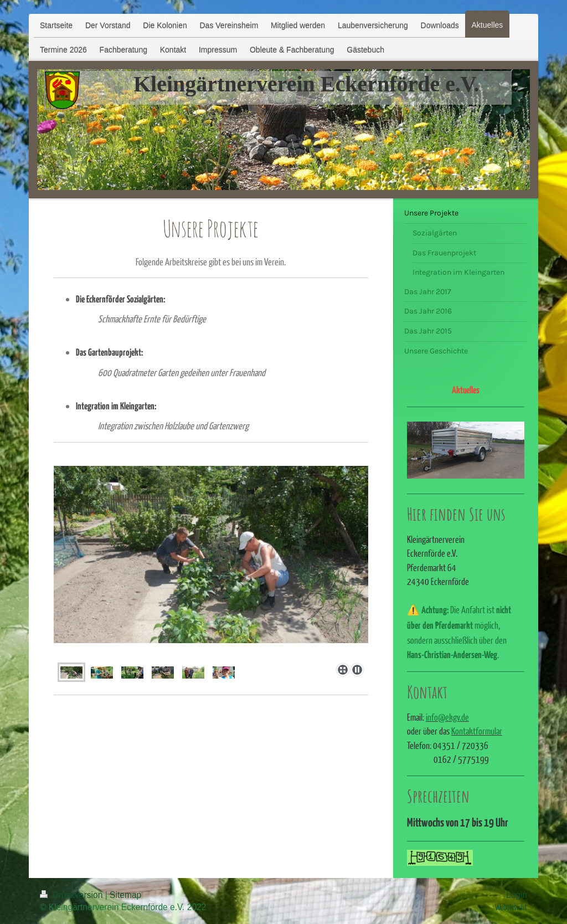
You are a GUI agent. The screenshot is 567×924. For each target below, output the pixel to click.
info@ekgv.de (447, 717)
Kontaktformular (477, 731)
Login (517, 895)
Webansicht (511, 907)
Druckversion (73, 895)
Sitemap (125, 895)
